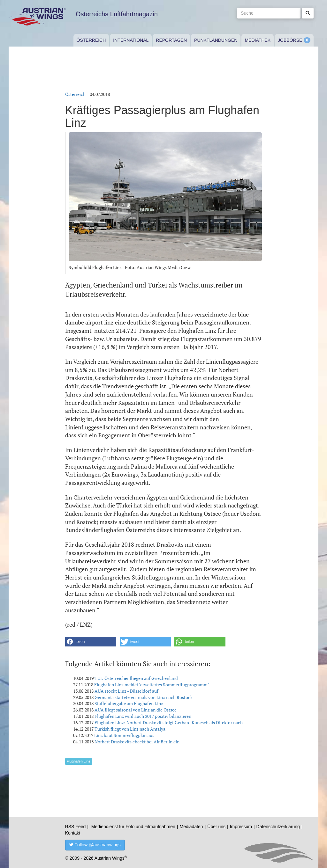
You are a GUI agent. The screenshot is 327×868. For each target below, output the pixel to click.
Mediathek (258, 40)
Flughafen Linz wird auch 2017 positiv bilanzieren (143, 716)
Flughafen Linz (79, 761)
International (131, 40)
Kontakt (73, 833)
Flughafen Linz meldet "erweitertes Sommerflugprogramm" (152, 685)
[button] (91, 642)
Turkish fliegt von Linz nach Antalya (130, 729)
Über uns (216, 827)
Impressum (241, 827)
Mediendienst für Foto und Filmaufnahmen (133, 827)
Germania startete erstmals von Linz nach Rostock (144, 697)
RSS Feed (76, 827)
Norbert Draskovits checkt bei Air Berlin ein (137, 742)
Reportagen (171, 40)
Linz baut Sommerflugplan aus (124, 735)
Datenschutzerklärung (278, 827)
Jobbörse (290, 40)
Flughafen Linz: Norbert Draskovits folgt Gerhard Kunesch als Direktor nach (169, 722)
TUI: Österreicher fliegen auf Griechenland (136, 678)
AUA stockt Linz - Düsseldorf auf (126, 691)
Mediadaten (191, 827)
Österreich (91, 40)
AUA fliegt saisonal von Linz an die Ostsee (136, 710)
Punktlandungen (216, 40)
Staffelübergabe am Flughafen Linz (129, 703)
